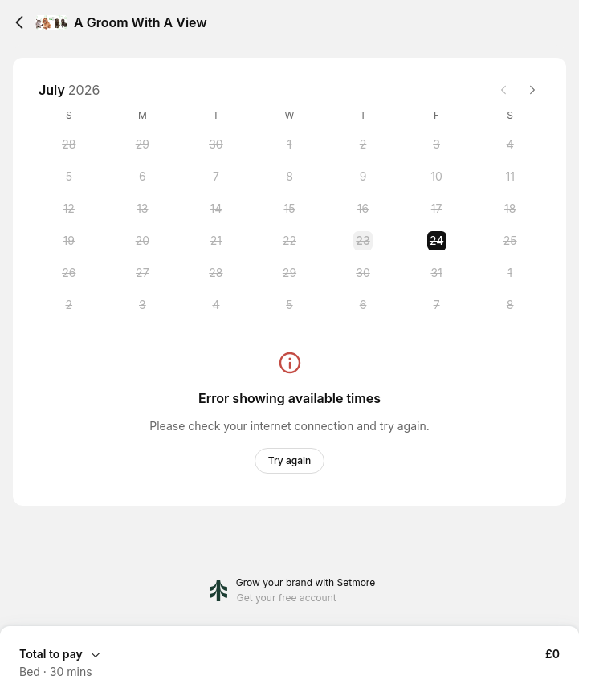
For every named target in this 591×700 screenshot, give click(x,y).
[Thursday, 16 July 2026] (363, 209)
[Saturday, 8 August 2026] (510, 305)
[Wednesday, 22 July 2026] (289, 241)
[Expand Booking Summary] (289, 653)
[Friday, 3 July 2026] (437, 144)
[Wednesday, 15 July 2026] (289, 209)
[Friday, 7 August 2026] (437, 305)
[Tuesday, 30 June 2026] (216, 144)
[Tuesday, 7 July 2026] (216, 177)
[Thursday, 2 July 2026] (363, 144)
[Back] (19, 22)
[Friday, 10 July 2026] (437, 177)
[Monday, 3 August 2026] (142, 305)
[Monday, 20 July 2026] (142, 241)
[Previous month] (503, 90)
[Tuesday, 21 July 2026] (216, 241)
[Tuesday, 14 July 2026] (216, 209)
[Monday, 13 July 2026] (142, 209)
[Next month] (532, 90)
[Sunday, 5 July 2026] (69, 177)
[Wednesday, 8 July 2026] (289, 177)
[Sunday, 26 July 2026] (69, 273)
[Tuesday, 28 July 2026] (216, 273)
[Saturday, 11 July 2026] (510, 177)
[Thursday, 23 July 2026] (363, 241)
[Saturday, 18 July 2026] (510, 209)
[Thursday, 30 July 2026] (363, 273)
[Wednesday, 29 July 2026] (289, 273)
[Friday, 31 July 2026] (437, 273)
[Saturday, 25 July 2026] (510, 241)
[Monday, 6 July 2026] (142, 177)
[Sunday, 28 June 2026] (69, 144)
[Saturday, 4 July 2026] (510, 144)
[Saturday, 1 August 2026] (510, 273)
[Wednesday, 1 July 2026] (289, 144)
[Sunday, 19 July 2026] (69, 241)
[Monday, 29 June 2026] (142, 144)
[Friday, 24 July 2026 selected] (437, 241)
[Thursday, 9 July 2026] (363, 177)
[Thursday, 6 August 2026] (363, 305)
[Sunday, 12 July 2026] (69, 209)
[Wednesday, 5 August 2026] (289, 305)
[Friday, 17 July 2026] (437, 209)
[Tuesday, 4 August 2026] (216, 305)
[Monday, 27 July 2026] (142, 273)
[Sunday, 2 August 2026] (69, 305)
